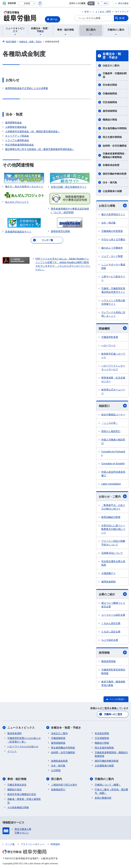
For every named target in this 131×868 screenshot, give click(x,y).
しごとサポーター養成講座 (113, 266)
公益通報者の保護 (112, 191)
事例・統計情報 (17, 779)
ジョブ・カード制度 (112, 256)
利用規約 (55, 844)
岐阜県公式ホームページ (113, 391)
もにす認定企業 (110, 640)
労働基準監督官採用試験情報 (113, 671)
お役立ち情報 (113, 205)
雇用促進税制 (108, 582)
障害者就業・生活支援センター (113, 379)
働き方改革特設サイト (113, 214)
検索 (122, 18)
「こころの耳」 (110, 423)
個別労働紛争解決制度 (115, 174)
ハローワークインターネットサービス (113, 368)
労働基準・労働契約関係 (115, 75)
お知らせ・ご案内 (113, 496)
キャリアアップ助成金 (17, 136)
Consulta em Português (113, 453)
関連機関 (113, 328)
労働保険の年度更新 (112, 231)
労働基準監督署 (110, 337)
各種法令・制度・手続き (112, 56)
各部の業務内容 (103, 798)
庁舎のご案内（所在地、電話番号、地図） (111, 791)
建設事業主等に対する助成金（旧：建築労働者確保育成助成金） (40, 149)
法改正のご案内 (111, 66)
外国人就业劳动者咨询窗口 (113, 474)
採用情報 (113, 652)
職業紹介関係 (110, 120)
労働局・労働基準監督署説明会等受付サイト (113, 290)
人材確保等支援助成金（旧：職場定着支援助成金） (33, 131)
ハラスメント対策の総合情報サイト (113, 302)
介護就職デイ (108, 573)
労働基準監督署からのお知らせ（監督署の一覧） (24, 740)
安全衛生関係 (110, 85)
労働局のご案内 (104, 779)
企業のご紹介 (113, 594)
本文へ (88, 12)
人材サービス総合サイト (113, 278)
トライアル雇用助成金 (17, 140)
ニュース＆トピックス (21, 728)
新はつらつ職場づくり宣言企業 (113, 605)
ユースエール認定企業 (113, 615)
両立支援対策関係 (112, 137)
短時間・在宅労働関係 (115, 146)
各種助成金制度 (111, 165)
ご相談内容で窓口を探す (64, 785)
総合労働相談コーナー (113, 415)
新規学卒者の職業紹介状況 (22, 794)
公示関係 (56, 770)
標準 (91, 3)
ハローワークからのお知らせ (23, 746)
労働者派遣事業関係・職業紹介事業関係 (115, 155)
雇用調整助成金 (13, 123)
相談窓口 (113, 406)
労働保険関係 (110, 94)
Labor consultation (111, 484)
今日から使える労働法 (113, 239)
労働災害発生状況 (17, 785)
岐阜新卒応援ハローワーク (113, 356)
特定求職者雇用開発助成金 (19, 145)
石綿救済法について (112, 553)
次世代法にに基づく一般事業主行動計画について (113, 529)
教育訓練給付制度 (111, 517)
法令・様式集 (110, 182)
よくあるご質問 (103, 12)
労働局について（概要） (108, 785)
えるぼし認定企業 (111, 632)
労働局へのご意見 (113, 714)
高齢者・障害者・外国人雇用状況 (24, 801)
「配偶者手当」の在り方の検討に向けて (113, 507)
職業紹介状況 (14, 789)
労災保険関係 (110, 102)
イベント (12, 751)
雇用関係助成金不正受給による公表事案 (27, 88)
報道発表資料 (14, 733)
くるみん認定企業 (111, 623)
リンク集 (10, 844)
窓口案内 (56, 779)
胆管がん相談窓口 (111, 431)
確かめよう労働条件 (112, 248)
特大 (106, 3)
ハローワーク (108, 345)
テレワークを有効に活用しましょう (113, 314)
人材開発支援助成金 (16, 127)
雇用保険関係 (110, 111)
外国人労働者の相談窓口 (113, 441)
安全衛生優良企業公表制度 (113, 563)
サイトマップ (122, 12)
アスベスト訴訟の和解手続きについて (113, 543)
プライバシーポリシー (33, 844)
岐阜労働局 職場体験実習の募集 (113, 683)
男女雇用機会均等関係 (115, 128)
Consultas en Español (113, 464)
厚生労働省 (123, 3)
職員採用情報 (108, 661)
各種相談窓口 (58, 789)
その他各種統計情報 (18, 807)
